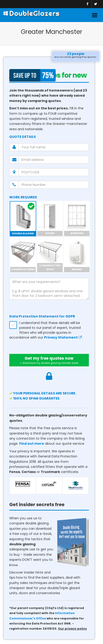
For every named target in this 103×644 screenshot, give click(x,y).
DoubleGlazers (32, 13)
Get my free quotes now (49, 360)
